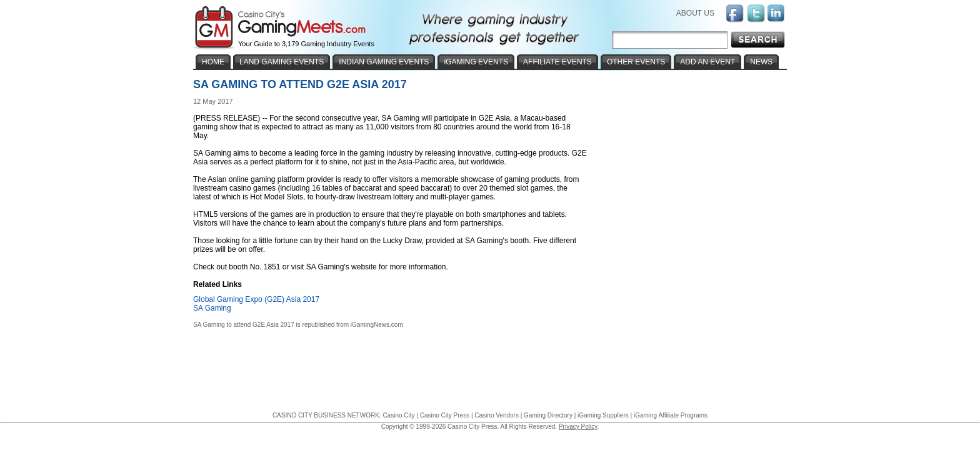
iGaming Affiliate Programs (671, 415)
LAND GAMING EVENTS (282, 62)
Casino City (398, 415)
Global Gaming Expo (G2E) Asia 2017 (256, 299)
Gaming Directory (548, 415)
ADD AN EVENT (707, 62)
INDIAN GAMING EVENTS (384, 62)
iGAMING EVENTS (476, 62)
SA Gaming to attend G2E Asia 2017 (244, 325)
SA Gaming (212, 308)
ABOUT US (695, 13)
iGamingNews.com (377, 325)
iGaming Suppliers (603, 415)
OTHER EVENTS (636, 62)
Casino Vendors (497, 415)
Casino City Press (445, 415)
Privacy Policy (578, 427)
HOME (213, 62)
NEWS (761, 62)
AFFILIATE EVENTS (557, 62)
